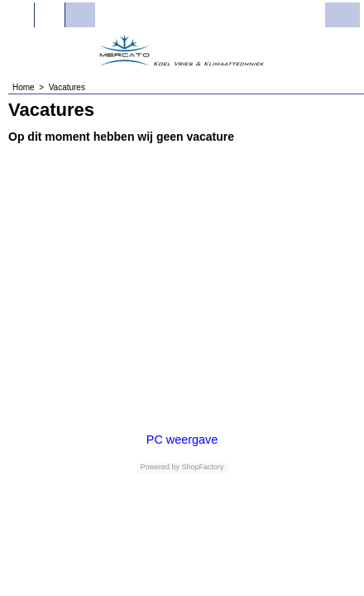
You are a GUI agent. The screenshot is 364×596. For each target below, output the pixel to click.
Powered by (160, 467)
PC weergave (182, 440)
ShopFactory (202, 467)
